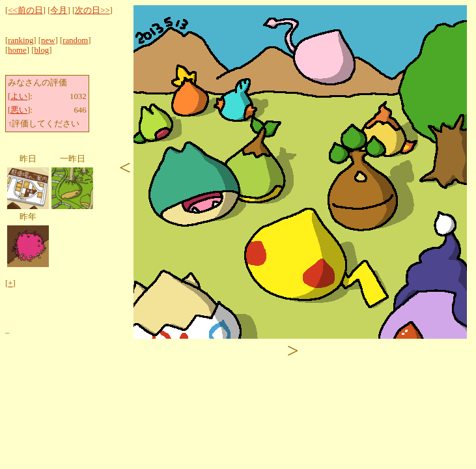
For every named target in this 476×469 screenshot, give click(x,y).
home (17, 50)
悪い (19, 110)
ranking (21, 40)
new (48, 40)
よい (19, 96)
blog (41, 50)
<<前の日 (25, 10)
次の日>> (92, 10)
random (75, 40)
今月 (59, 10)
